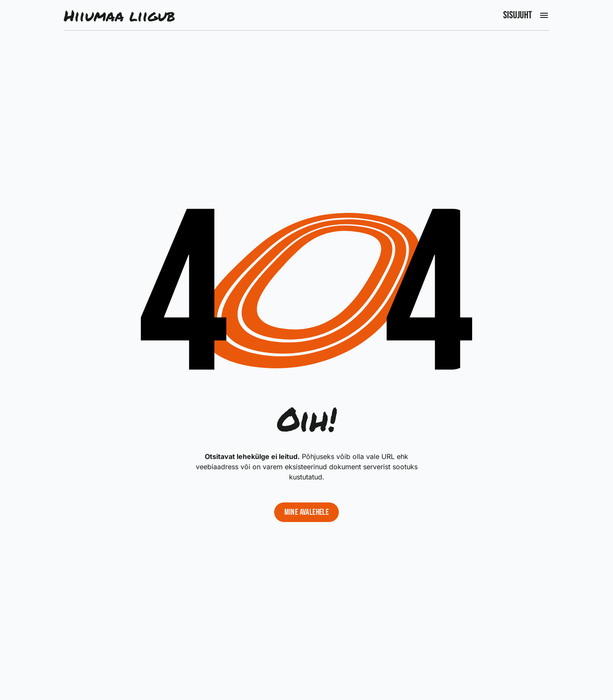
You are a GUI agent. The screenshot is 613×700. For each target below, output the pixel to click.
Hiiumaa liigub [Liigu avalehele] (120, 15)
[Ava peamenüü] (544, 15)
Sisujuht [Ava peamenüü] (518, 15)
